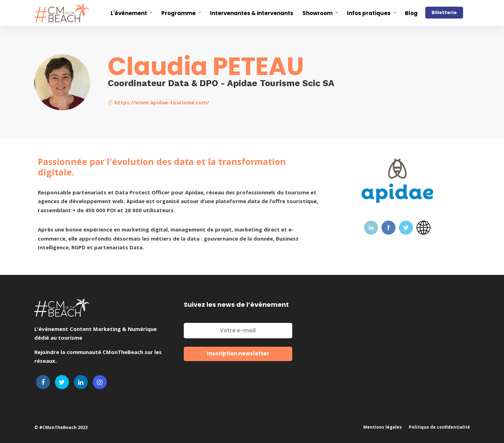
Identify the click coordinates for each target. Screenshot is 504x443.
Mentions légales (383, 427)
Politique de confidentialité (439, 427)
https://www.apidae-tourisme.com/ (158, 102)
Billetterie (444, 12)
